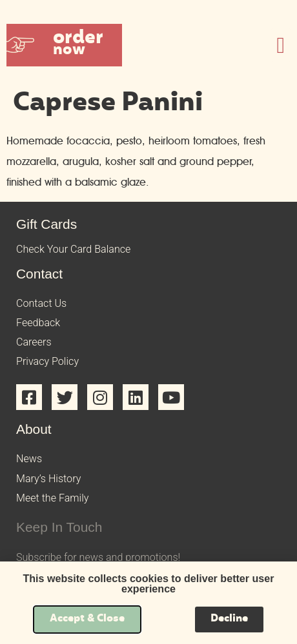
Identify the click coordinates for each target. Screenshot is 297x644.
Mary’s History (48, 479)
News (29, 459)
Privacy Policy (47, 361)
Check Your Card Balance (73, 249)
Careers (34, 342)
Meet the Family (52, 498)
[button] (64, 45)
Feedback (38, 323)
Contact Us (41, 303)
